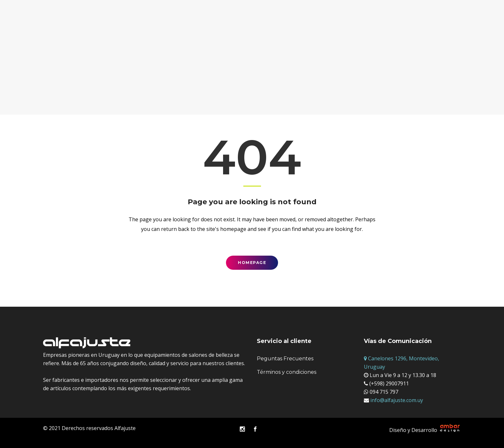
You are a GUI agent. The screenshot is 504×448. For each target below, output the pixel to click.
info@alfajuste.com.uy (396, 400)
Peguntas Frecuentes (285, 359)
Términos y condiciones (287, 372)
